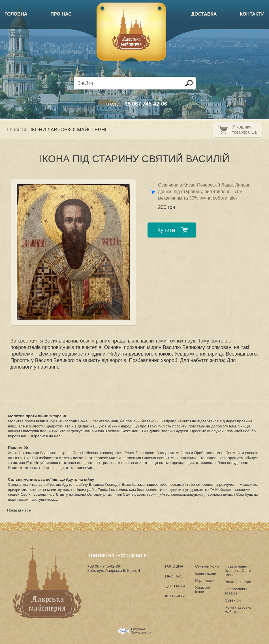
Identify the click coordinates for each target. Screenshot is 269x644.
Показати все (19, 510)
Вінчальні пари (238, 582)
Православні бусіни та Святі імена (238, 571)
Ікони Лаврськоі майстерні (238, 609)
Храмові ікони (202, 590)
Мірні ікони (205, 580)
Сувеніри (233, 600)
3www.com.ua (141, 632)
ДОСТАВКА (204, 14)
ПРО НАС (61, 14)
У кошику (242, 127)
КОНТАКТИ (252, 14)
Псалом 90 (18, 448)
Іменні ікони (206, 573)
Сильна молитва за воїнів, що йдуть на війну (51, 479)
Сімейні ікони (207, 566)
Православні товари (236, 591)
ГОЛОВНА (16, 14)
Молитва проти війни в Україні (37, 416)
